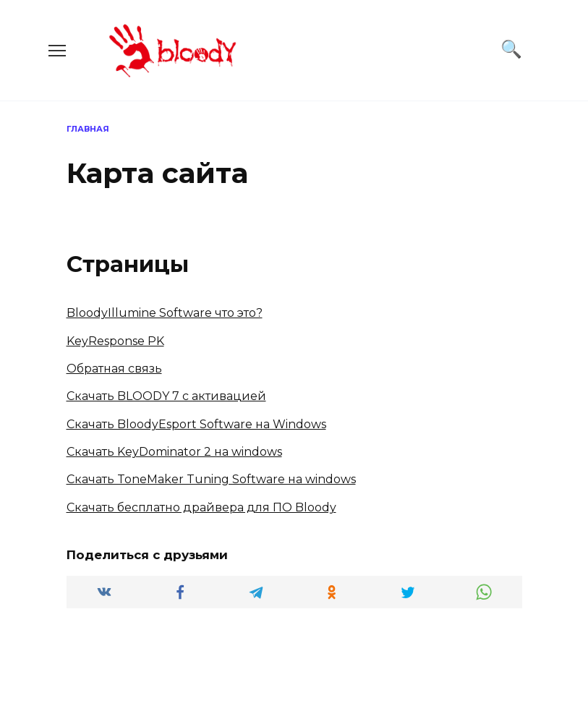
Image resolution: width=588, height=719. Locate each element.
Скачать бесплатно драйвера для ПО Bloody (201, 507)
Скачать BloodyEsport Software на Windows (196, 424)
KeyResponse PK (115, 341)
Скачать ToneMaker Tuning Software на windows (211, 479)
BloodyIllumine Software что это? (165, 313)
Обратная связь (114, 369)
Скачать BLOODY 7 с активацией (166, 396)
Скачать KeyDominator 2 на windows (174, 452)
